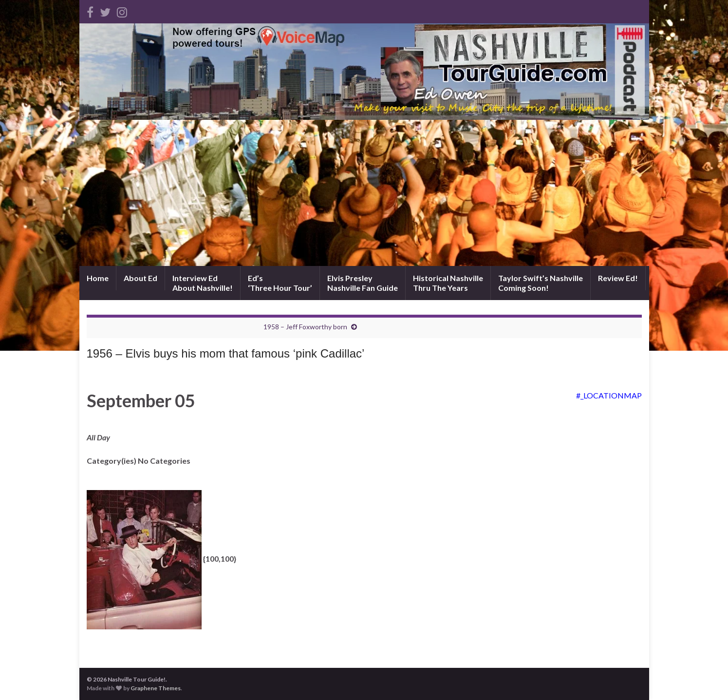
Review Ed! (618, 278)
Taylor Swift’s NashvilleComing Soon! (541, 283)
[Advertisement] (364, 193)
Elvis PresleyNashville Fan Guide (363, 283)
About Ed (140, 278)
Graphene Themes (156, 688)
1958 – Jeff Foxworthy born (305, 327)
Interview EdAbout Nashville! (203, 283)
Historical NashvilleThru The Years (448, 283)
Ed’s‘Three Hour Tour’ (280, 283)
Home (98, 278)
